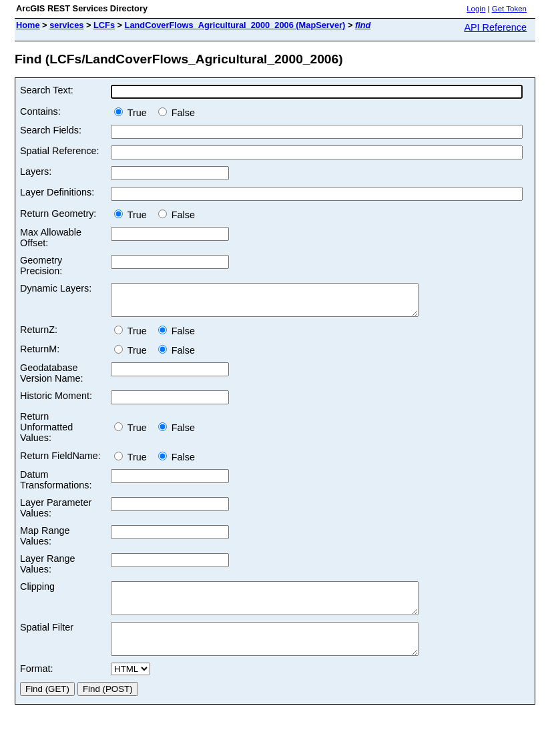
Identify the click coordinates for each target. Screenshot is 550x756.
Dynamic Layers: (56, 288)
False (177, 113)
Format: (37, 687)
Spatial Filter (47, 639)
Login (476, 9)
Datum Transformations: (56, 486)
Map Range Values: (45, 542)
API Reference (495, 27)
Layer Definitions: (57, 192)
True (133, 113)
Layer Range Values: (47, 570)
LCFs (104, 25)
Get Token (509, 9)
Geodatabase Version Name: (51, 379)
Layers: (36, 171)
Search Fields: (51, 130)
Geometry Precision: (41, 266)
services (66, 25)
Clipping (37, 593)
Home (28, 25)
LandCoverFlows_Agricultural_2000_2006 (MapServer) (235, 25)
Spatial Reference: (59, 151)
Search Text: (47, 90)
